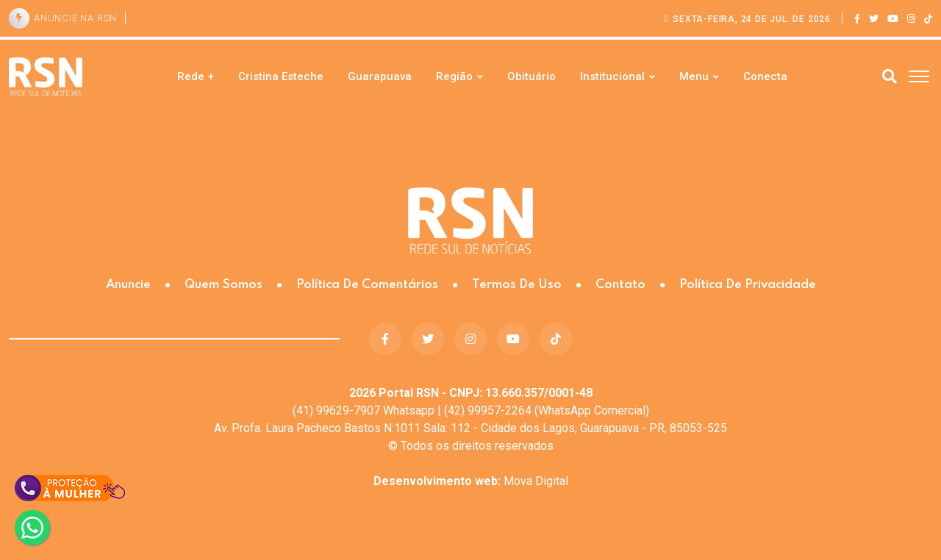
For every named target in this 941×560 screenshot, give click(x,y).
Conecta (765, 76)
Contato (620, 285)
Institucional (612, 76)
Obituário (532, 76)
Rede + (196, 76)
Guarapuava (380, 76)
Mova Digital (471, 481)
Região (454, 76)
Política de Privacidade (748, 285)
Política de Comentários (367, 285)
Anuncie (128, 285)
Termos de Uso (517, 285)
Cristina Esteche (281, 76)
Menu (694, 76)
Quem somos (223, 285)
